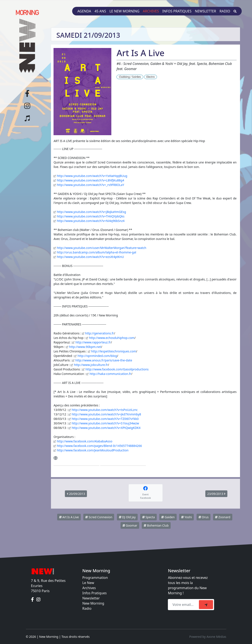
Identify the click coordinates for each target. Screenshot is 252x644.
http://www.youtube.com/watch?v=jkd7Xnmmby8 (106, 414)
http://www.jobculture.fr (91, 365)
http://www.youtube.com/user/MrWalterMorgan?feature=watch (101, 248)
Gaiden (168, 517)
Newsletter (205, 11)
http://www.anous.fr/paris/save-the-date (104, 360)
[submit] (206, 605)
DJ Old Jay (127, 517)
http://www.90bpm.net (85, 347)
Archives (151, 11)
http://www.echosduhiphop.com (112, 338)
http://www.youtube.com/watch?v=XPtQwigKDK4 (106, 428)
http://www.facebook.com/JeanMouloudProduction (93, 450)
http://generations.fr (100, 333)
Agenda (84, 11)
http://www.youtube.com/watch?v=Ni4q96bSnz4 (91, 221)
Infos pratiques (177, 11)
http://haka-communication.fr (110, 374)
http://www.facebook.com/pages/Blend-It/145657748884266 (99, 446)
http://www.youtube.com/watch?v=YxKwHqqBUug (92, 176)
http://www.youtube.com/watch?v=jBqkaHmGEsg (91, 212)
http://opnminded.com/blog (97, 356)
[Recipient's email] (184, 605)
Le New (88, 583)
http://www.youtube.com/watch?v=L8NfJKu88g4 (90, 180)
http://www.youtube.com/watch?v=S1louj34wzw (105, 423)
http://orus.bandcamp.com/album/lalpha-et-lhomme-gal (96, 252)
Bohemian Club (156, 525)
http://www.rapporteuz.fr (93, 342)
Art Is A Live (69, 517)
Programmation (95, 578)
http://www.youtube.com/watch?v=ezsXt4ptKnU (90, 257)
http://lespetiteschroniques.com (114, 351)
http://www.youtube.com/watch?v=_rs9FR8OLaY (90, 185)
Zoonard (223, 517)
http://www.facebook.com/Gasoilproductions (117, 369)
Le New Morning (124, 11)
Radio (225, 11)
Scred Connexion (99, 517)
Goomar (130, 525)
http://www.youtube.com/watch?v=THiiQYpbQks (91, 216)
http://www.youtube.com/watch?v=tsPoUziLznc (105, 410)
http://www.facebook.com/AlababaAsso (84, 441)
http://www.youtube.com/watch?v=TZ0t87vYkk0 (105, 419)
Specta (148, 517)
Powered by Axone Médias (208, 637)
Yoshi (186, 517)
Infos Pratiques (95, 593)
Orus (204, 517)
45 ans (100, 11)
